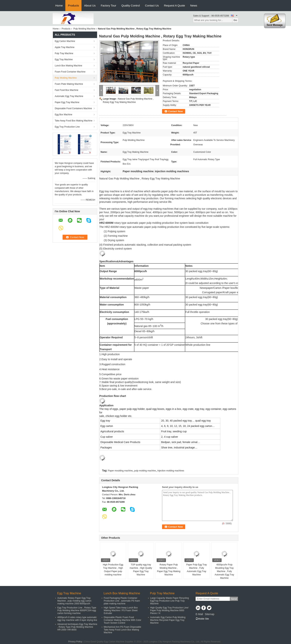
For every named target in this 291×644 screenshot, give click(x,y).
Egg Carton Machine (65, 41)
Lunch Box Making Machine (68, 66)
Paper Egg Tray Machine (67, 102)
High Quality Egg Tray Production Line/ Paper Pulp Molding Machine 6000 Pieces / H (169, 610)
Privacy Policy (75, 642)
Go (235, 20)
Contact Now (175, 111)
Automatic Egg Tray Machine (69, 96)
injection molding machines (171, 471)
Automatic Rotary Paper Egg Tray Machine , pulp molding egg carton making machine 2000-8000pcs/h (74, 601)
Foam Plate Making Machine (69, 84)
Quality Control (131, 5)
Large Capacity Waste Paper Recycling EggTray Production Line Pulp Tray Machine (169, 601)
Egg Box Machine (63, 115)
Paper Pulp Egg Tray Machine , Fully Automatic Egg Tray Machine (197, 570)
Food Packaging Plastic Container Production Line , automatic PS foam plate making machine (122, 601)
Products (73, 5)
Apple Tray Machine (65, 47)
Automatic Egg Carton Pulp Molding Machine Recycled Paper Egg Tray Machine (168, 620)
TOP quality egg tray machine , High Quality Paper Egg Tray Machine (141, 570)
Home (59, 5)
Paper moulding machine (120, 471)
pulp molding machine (145, 471)
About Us (90, 5)
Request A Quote (174, 5)
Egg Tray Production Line (67, 127)
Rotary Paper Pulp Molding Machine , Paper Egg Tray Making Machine (169, 570)
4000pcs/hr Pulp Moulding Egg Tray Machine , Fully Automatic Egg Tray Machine (224, 571)
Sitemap (209, 614)
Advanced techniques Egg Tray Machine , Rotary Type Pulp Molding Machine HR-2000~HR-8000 (77, 627)
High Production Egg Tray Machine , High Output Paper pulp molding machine (113, 570)
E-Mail (199, 614)
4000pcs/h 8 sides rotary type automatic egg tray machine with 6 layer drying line (77, 619)
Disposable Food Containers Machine (73, 108)
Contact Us (152, 5)
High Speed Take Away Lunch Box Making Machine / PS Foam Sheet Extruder (121, 610)
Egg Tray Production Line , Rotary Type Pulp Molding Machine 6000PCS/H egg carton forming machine (77, 610)
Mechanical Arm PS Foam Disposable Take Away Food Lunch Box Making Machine (122, 630)
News (194, 5)
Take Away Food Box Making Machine (74, 121)
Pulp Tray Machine (64, 53)
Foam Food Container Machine (70, 72)
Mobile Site (202, 619)
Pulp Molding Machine (84, 29)
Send (234, 599)
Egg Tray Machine (64, 60)
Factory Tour (108, 5)
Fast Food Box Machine (67, 90)
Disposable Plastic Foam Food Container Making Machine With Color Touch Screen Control (122, 620)
